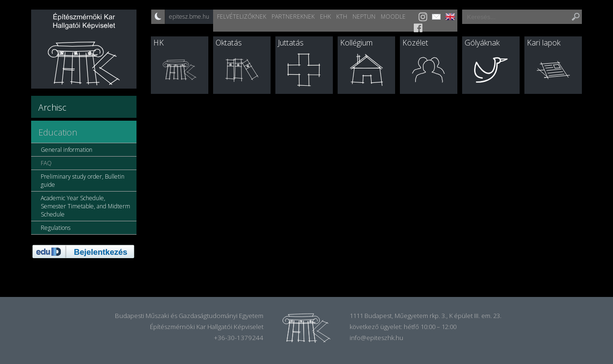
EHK (325, 17)
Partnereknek (293, 17)
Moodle (393, 17)
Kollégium (356, 43)
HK (159, 43)
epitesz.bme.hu (189, 17)
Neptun (364, 17)
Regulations (56, 228)
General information (67, 150)
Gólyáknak (482, 43)
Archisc (52, 107)
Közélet (415, 43)
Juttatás (291, 43)
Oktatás (229, 43)
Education (58, 132)
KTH (342, 17)
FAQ (46, 163)
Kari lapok (544, 43)
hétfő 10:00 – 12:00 (430, 327)
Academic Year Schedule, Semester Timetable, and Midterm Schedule (85, 206)
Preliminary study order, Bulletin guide (83, 181)
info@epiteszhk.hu (376, 338)
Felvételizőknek (242, 17)
